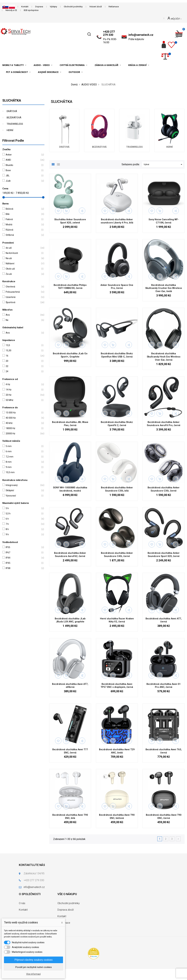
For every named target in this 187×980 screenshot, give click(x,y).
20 (23, 361)
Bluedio (23, 165)
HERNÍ (10, 130)
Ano (23, 315)
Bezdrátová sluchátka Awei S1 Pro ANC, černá (164, 686)
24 (23, 371)
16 (23, 356)
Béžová (23, 209)
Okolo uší (23, 269)
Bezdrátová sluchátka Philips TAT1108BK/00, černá (70, 287)
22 (23, 366)
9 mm (23, 467)
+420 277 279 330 (109, 33)
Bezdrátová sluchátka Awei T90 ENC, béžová (117, 816)
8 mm (23, 462)
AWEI (23, 160)
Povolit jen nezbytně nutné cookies (34, 967)
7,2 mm (23, 457)
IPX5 (23, 563)
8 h (23, 529)
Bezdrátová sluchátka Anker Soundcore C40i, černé (117, 555)
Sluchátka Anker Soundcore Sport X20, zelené (70, 221)
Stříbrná (23, 235)
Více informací (33, 974)
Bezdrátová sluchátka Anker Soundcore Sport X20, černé (164, 555)
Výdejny (53, 7)
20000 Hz (23, 434)
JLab (23, 181)
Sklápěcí (23, 490)
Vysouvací (23, 496)
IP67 (23, 553)
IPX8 (23, 568)
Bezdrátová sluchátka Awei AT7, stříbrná (70, 686)
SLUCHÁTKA (12, 100)
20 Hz (23, 395)
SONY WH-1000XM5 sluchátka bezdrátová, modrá (70, 489)
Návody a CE (11, 10)
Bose (23, 170)
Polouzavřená (23, 292)
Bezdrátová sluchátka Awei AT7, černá (164, 620)
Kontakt (25, 7)
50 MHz (23, 400)
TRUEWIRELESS (15, 124)
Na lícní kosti (23, 253)
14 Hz (23, 390)
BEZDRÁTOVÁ (14, 118)
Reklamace (114, 7)
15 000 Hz (23, 413)
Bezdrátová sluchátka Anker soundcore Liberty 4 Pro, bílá (117, 221)
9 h (23, 535)
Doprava (39, 7)
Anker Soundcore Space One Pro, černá (117, 287)
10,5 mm (23, 472)
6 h (23, 519)
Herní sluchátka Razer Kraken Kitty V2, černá (117, 620)
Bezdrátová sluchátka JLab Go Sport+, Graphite (70, 355)
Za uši (23, 274)
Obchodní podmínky (73, 7)
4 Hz (23, 384)
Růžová (23, 230)
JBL (23, 176)
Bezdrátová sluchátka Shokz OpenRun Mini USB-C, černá (117, 355)
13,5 (23, 345)
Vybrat (163, 164)
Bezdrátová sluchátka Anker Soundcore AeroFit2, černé (70, 555)
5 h (23, 508)
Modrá (23, 225)
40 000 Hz (23, 418)
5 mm (23, 446)
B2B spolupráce (31, 10)
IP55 (23, 547)
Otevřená (23, 287)
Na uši (23, 258)
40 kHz (23, 423)
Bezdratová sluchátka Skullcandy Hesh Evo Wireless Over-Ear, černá (164, 357)
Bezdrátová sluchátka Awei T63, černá (164, 751)
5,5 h (23, 514)
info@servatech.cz (141, 35)
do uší (23, 248)
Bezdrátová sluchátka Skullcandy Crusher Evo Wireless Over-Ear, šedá (164, 288)
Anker (23, 155)
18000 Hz (23, 428)
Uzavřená (23, 297)
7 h (23, 524)
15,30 (23, 351)
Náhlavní (23, 264)
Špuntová (23, 302)
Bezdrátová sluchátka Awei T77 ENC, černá (70, 751)
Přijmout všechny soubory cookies (33, 960)
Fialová (23, 219)
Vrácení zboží (96, 7)
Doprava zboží (66, 910)
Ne (23, 320)
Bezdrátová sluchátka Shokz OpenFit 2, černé (117, 424)
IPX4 (23, 558)
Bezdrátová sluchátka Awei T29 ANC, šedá (117, 751)
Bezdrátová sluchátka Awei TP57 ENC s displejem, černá (117, 686)
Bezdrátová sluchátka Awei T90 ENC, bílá (70, 816)
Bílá (23, 214)
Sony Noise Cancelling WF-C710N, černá (164, 221)
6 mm (23, 451)
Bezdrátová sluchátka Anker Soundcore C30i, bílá (117, 489)
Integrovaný (23, 485)
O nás (22, 903)
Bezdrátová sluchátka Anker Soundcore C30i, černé (164, 489)
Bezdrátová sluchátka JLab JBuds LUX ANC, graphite (70, 620)
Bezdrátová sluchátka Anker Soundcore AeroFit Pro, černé (164, 424)
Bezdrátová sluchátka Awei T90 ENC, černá (164, 816)
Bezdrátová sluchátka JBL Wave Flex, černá (70, 424)
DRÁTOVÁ (12, 111)
